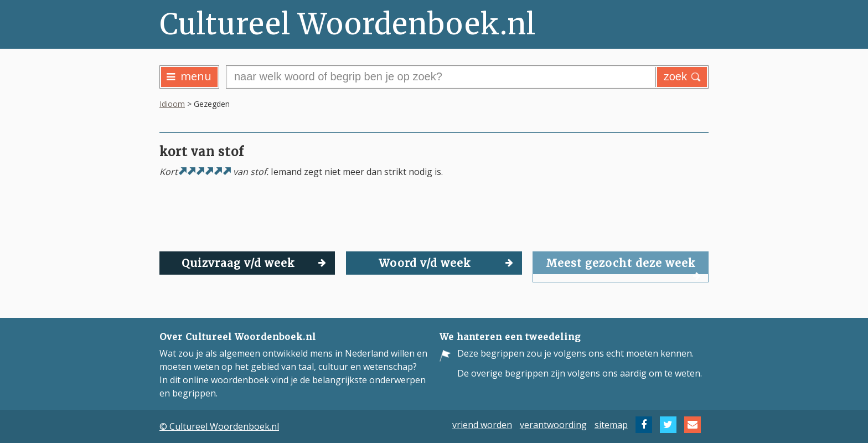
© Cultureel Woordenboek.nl (219, 426)
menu (189, 76)
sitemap (611, 425)
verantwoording (553, 425)
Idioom (172, 104)
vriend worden (482, 425)
